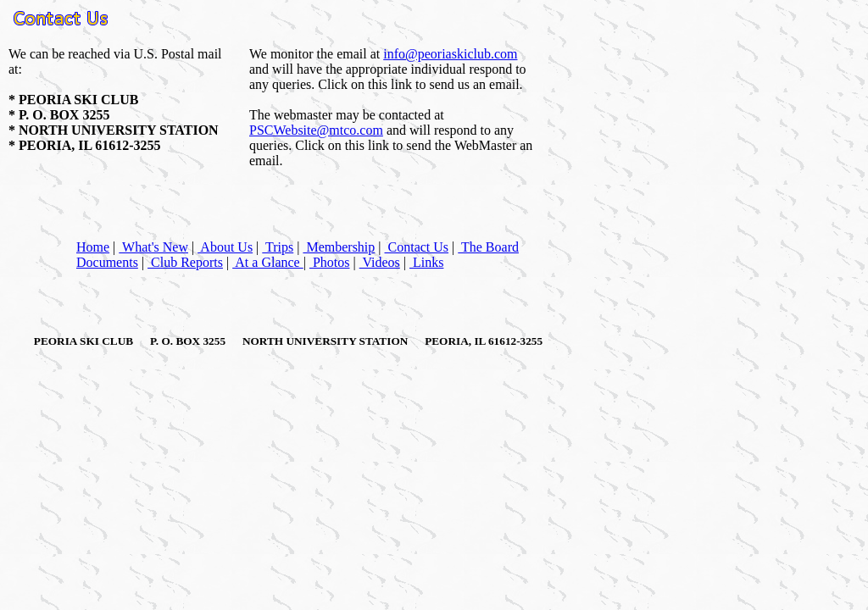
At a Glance (268, 262)
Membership (339, 247)
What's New (153, 247)
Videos (380, 262)
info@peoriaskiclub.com (450, 54)
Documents (107, 262)
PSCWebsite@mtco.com (316, 130)
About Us (225, 247)
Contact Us (417, 247)
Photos (330, 262)
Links (426, 262)
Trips (278, 247)
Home (93, 247)
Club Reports (185, 262)
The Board (488, 247)
